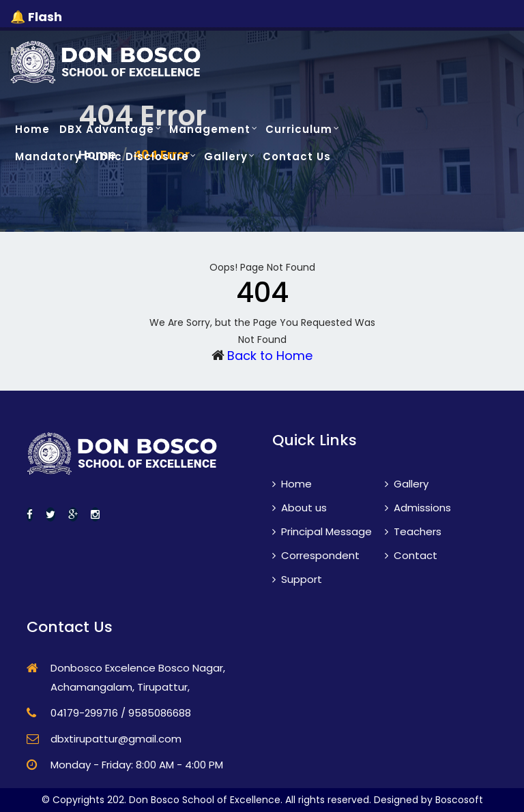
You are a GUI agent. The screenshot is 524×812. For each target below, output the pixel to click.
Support (297, 579)
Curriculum (299, 129)
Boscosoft (459, 800)
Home (32, 129)
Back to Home (270, 356)
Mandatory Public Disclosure (102, 156)
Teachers (413, 531)
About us (300, 508)
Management (210, 129)
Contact (411, 555)
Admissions (418, 508)
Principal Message (322, 531)
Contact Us (297, 156)
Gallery (226, 156)
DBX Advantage (107, 129)
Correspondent (316, 555)
